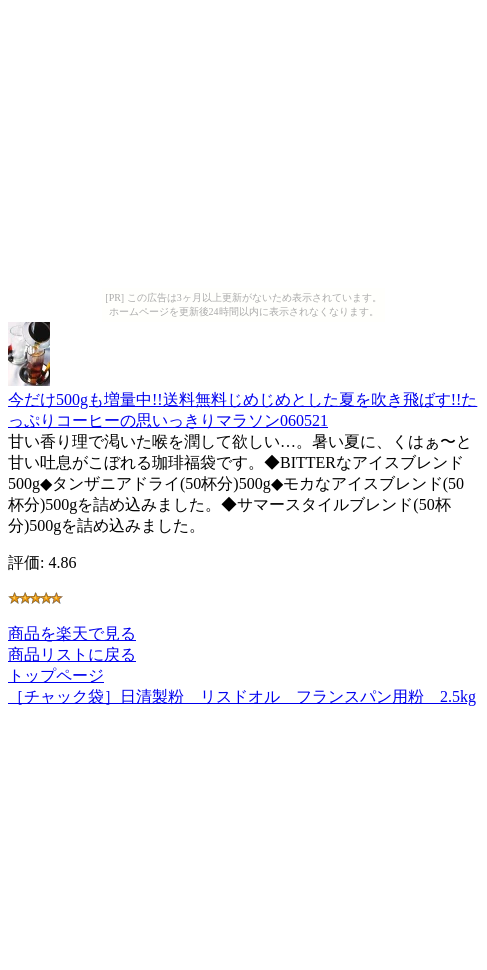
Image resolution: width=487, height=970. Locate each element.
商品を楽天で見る (72, 633)
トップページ (56, 675)
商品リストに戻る (72, 654)
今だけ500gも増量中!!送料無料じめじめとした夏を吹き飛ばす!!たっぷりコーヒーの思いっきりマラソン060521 (242, 400)
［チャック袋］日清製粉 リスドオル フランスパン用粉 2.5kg (242, 696)
